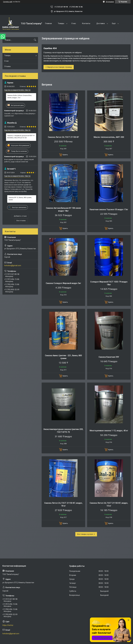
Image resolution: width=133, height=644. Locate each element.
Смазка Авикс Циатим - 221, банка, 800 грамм (63, 357)
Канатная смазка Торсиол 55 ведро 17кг (109, 209)
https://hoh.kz (8, 625)
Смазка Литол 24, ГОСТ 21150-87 (63, 137)
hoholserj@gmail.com (13, 266)
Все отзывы (21, 221)
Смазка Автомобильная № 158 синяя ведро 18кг (63, 209)
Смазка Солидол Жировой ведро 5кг (63, 283)
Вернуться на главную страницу (60, 67)
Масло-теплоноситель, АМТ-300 (109, 137)
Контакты (86, 23)
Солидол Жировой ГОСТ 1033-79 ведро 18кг (109, 283)
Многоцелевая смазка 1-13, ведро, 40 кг (109, 431)
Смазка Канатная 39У (109, 357)
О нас (74, 23)
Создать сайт (8, 2)
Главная (48, 23)
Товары (61, 23)
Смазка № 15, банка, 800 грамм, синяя (20, 199)
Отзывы (7, 66)
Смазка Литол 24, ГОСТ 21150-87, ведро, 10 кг (109, 504)
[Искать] (35, 40)
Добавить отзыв (20, 216)
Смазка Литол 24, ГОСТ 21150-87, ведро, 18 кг (63, 504)
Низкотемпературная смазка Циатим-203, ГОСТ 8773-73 (63, 431)
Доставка (101, 23)
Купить (65, 155)
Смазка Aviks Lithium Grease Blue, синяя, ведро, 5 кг (19, 96)
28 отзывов (110, 2)
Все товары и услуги (85, 534)
